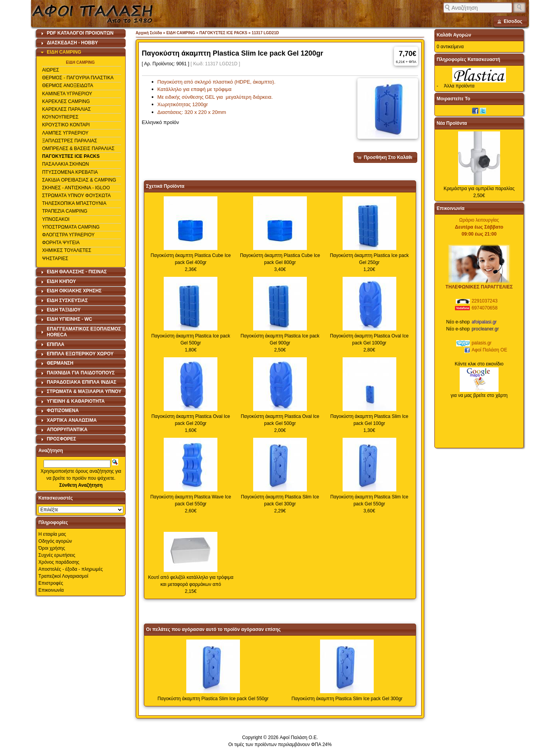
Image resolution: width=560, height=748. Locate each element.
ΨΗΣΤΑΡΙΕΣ (55, 259)
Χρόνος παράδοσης (59, 562)
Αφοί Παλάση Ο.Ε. (299, 738)
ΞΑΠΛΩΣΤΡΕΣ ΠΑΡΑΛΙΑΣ (70, 141)
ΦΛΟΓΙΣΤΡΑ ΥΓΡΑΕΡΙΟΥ (68, 235)
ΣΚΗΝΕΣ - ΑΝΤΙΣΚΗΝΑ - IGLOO (76, 188)
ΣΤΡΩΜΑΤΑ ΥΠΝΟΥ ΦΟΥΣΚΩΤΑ (76, 196)
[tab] (81, 33)
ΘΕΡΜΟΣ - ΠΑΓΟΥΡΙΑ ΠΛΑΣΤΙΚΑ (78, 78)
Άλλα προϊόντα (459, 86)
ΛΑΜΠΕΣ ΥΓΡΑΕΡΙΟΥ (65, 133)
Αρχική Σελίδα (149, 33)
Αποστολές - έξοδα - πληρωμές (71, 569)
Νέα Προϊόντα (452, 123)
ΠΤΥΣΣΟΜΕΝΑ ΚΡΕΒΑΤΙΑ (70, 172)
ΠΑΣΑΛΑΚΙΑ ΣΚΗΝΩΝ (66, 164)
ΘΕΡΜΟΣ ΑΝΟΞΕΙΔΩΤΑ (67, 86)
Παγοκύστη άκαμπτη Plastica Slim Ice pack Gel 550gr (213, 699)
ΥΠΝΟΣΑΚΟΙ (56, 219)
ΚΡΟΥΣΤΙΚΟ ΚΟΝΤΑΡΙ (66, 125)
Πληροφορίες (53, 523)
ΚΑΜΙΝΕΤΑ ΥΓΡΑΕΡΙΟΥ (67, 94)
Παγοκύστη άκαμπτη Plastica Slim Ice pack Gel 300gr (347, 699)
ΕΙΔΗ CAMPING (80, 62)
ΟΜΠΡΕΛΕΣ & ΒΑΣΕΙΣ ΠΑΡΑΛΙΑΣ (78, 149)
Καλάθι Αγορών (454, 35)
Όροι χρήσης (52, 548)
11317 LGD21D (265, 33)
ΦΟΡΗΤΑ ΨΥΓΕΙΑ (61, 243)
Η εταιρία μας (52, 534)
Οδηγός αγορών (55, 541)
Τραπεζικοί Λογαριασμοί (63, 576)
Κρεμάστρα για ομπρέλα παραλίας (479, 189)
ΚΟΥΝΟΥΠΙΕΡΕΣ (60, 117)
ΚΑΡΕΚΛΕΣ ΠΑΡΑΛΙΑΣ (66, 109)
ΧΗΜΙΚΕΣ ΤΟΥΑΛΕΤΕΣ (67, 250)
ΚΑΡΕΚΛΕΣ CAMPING (66, 101)
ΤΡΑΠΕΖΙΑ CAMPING (65, 211)
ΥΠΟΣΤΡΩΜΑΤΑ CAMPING (71, 227)
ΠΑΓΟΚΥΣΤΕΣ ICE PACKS (71, 156)
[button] (510, 21)
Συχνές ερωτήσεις (57, 555)
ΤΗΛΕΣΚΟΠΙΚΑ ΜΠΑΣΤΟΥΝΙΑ (74, 203)
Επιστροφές (51, 583)
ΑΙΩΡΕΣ (51, 70)
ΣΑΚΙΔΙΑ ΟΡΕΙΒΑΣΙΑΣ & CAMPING (79, 180)
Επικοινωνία (51, 590)
